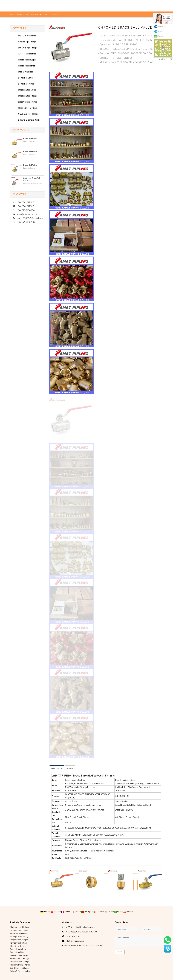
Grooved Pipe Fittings (27, 42)
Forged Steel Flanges (27, 60)
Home (12, 15)
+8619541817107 (89, 932)
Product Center (22, 15)
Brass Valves (54, 15)
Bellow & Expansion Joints (29, 120)
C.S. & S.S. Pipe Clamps (28, 114)
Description (57, 768)
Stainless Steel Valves (27, 90)
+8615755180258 (26, 222)
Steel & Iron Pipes (25, 72)
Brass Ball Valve (30, 139)
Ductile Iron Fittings (26, 84)
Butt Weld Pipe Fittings (27, 48)
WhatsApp (159, 36)
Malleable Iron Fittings (27, 36)
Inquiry (70, 768)
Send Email (160, 27)
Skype (158, 31)
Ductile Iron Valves (26, 78)
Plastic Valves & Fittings (28, 108)
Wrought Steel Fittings (27, 54)
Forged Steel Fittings (27, 66)
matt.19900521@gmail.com (30, 218)
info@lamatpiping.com (27, 214)
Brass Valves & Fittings (39, 15)
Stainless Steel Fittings (27, 96)
